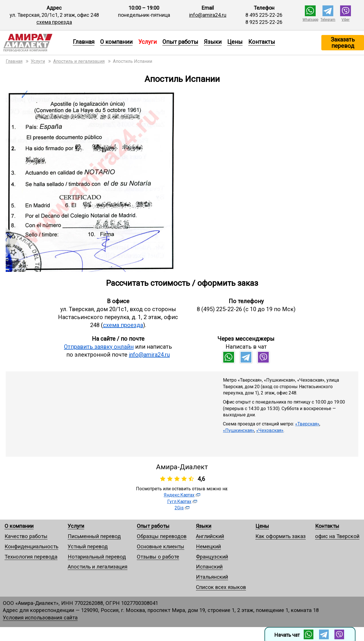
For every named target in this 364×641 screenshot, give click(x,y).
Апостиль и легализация (98, 567)
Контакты (262, 42)
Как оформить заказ (281, 536)
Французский (212, 557)
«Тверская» (307, 424)
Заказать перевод (343, 43)
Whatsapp (310, 20)
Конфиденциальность (31, 546)
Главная (84, 42)
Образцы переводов (162, 536)
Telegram (328, 20)
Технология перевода (31, 557)
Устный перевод (88, 546)
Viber (346, 20)
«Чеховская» (270, 430)
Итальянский (212, 577)
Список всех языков (221, 587)
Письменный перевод (94, 536)
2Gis (179, 508)
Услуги (76, 526)
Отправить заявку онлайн (99, 347)
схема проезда (54, 22)
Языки (213, 42)
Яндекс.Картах (179, 495)
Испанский (209, 567)
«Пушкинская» (239, 430)
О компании (116, 42)
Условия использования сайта (40, 618)
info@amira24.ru (208, 15)
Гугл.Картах (179, 502)
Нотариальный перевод (97, 557)
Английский (210, 536)
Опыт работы (180, 42)
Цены (235, 42)
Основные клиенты (161, 546)
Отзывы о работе (158, 557)
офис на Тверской (337, 536)
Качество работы (26, 536)
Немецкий (208, 546)
